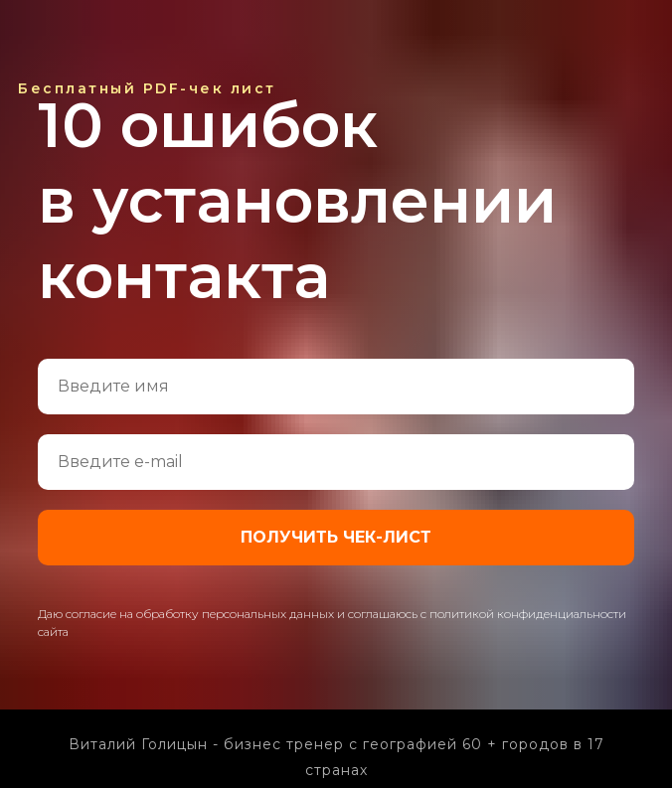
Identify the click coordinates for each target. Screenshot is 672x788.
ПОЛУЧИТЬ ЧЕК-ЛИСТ (336, 537)
